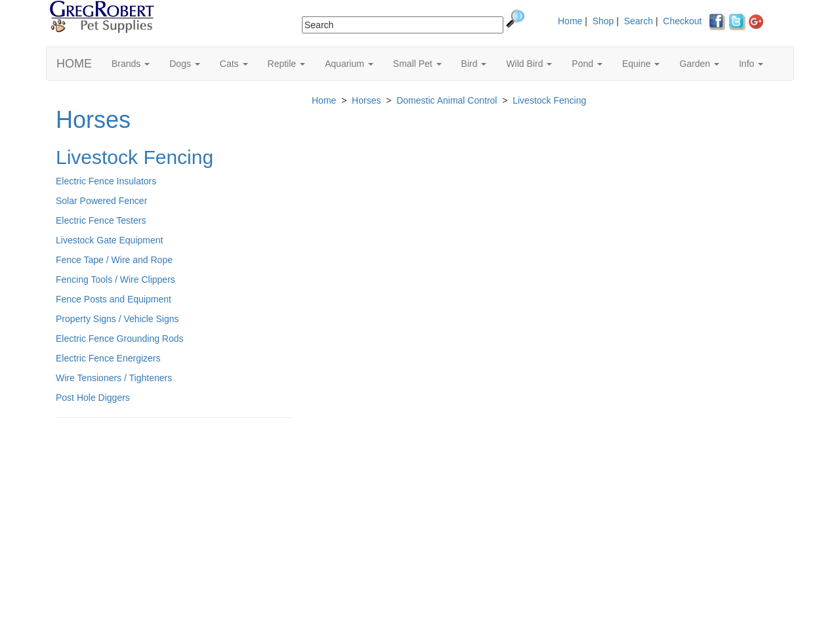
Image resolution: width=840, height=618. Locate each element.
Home (570, 21)
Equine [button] (641, 64)
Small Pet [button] (417, 64)
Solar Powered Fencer (101, 201)
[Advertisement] (174, 523)
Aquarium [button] (349, 64)
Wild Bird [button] (529, 64)
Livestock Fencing (135, 157)
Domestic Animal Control (447, 100)
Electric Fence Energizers (108, 358)
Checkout (682, 21)
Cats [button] (234, 64)
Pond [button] (587, 64)
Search (639, 21)
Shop (603, 21)
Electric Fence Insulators (106, 181)
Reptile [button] (286, 64)
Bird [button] (474, 64)
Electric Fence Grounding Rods (120, 339)
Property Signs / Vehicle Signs (117, 319)
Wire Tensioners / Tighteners (114, 378)
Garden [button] (699, 64)
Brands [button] (131, 64)
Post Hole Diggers (93, 398)
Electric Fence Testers (101, 220)
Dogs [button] (185, 64)
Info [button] (751, 64)
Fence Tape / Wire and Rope (114, 260)
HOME (74, 64)
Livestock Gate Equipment (109, 240)
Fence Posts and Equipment (114, 299)
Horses (93, 120)
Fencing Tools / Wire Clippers (115, 279)
